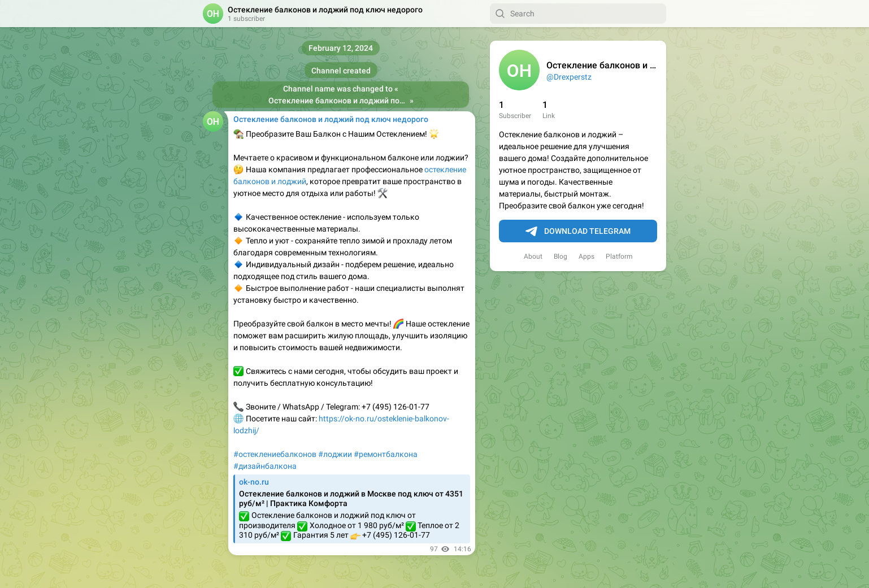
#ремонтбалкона (386, 454)
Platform (619, 256)
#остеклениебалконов (275, 454)
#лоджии (335, 454)
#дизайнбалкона (265, 466)
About (533, 256)
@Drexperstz (569, 77)
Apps (586, 256)
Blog (560, 256)
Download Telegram (578, 232)
